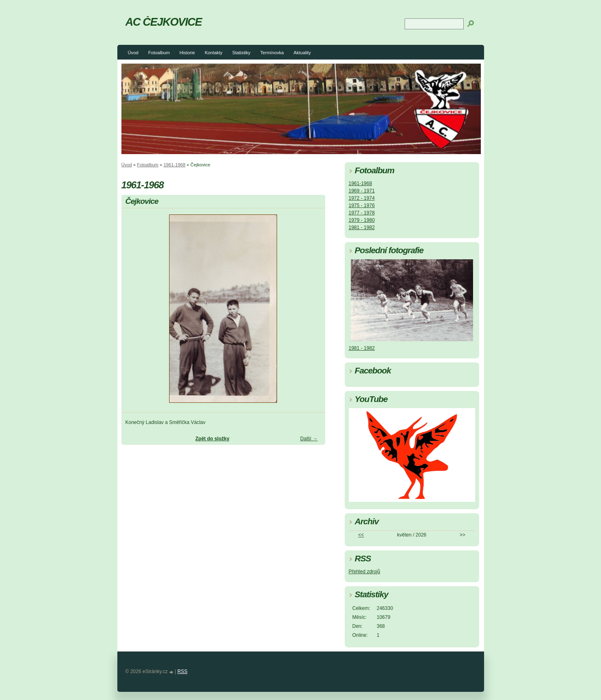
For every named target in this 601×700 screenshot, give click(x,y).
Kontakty (214, 53)
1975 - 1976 (362, 205)
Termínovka (272, 53)
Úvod (133, 53)
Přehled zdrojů (364, 572)
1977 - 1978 (362, 213)
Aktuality (302, 53)
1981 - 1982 (362, 227)
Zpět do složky (212, 439)
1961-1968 (174, 165)
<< (361, 535)
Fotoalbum (159, 53)
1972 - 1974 (362, 198)
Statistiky (241, 53)
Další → (309, 439)
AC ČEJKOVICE (164, 22)
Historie (187, 53)
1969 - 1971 (362, 191)
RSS (182, 671)
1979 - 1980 (362, 220)
